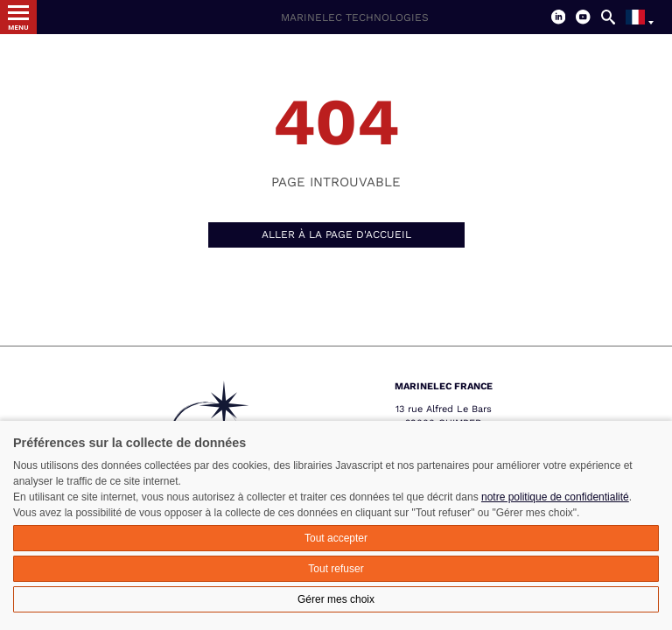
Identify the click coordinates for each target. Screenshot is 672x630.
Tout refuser (336, 569)
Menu (18, 28)
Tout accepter (336, 538)
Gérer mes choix (336, 599)
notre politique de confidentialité (555, 497)
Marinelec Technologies (355, 17)
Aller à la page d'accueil (336, 234)
